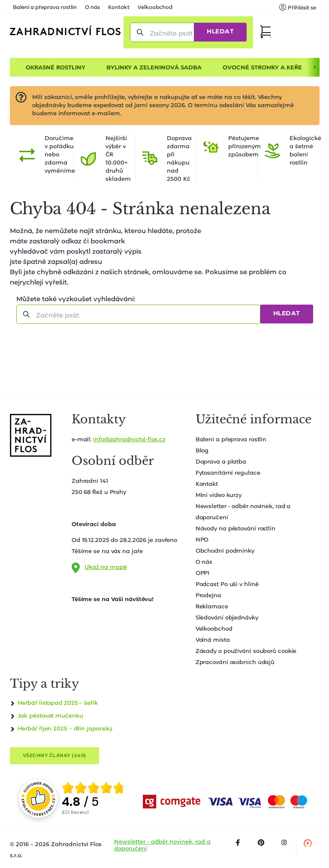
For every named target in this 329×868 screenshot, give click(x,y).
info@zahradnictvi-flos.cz (129, 440)
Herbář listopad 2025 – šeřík (58, 703)
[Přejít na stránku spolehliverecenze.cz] (38, 798)
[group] (94, 798)
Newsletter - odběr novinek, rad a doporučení (162, 846)
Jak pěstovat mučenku (50, 716)
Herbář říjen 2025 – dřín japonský (65, 729)
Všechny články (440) (54, 756)
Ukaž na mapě (106, 567)
